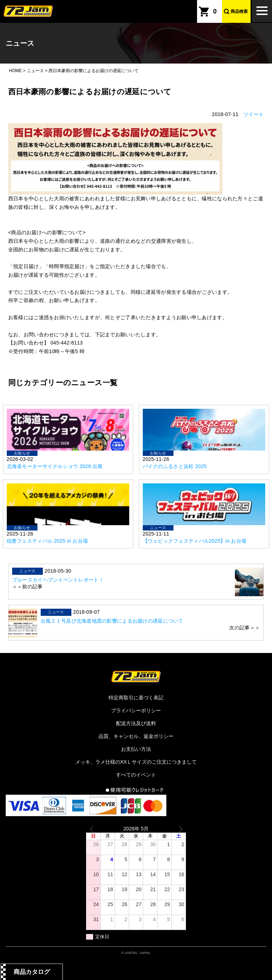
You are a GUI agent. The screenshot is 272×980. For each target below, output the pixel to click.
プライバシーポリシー (136, 710)
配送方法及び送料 (136, 723)
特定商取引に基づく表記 (136, 698)
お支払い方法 (136, 749)
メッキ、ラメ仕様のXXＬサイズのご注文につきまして (136, 762)
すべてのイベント (136, 775)
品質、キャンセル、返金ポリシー (136, 736)
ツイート (254, 114)
